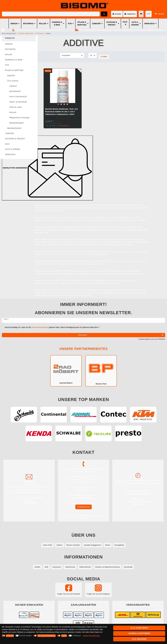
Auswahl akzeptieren (139, 633)
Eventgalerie (119, 545)
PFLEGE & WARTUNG (82, 23)
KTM (70, 24)
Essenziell (10, 636)
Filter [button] (104, 57)
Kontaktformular (84, 507)
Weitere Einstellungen (91, 636)
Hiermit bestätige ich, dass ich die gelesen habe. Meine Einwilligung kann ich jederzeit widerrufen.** (52, 327)
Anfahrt (37, 567)
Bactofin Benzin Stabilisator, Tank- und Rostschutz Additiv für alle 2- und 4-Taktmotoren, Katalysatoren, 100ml (61, 112)
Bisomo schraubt (73, 545)
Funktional (77, 636)
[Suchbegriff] (51, 14)
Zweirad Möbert (66, 371)
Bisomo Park (101, 371)
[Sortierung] (72, 55)
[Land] (141, 14)
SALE (125, 22)
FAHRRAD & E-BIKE (57, 23)
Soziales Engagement (92, 545)
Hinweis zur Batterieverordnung (107, 567)
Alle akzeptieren (139, 628)
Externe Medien (26, 636)
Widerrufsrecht (85, 567)
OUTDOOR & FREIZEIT (112, 23)
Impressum (57, 567)
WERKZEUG (150, 24)
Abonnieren (121, 335)
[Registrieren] (130, 14)
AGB (46, 567)
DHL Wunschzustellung (47, 636)
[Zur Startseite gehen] (9, 33)
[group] (63, 87)
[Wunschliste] (149, 14)
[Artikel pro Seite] (93, 55)
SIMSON (14, 24)
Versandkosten (64, 126)
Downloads (128, 567)
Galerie (59, 545)
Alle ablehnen (139, 639)
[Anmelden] (117, 14)
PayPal (64, 636)
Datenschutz (70, 567)
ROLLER (43, 24)
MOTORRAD (28, 24)
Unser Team (48, 545)
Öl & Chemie (39, 33)
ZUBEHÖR (96, 24)
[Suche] (104, 14)
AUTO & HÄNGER (135, 23)
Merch (108, 545)
